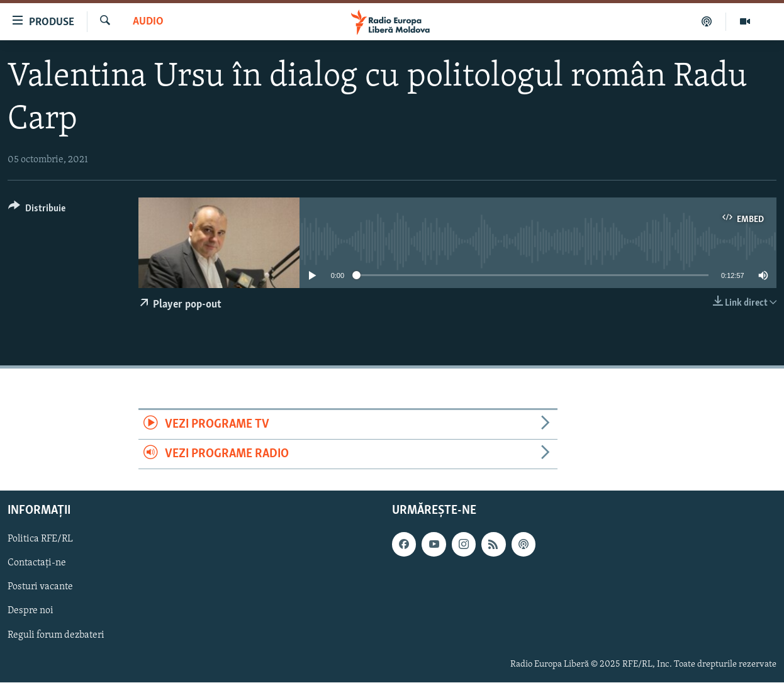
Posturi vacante (40, 587)
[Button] (37, 210)
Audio (148, 22)
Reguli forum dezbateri (56, 635)
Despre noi (31, 611)
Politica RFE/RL (40, 540)
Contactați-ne (37, 564)
